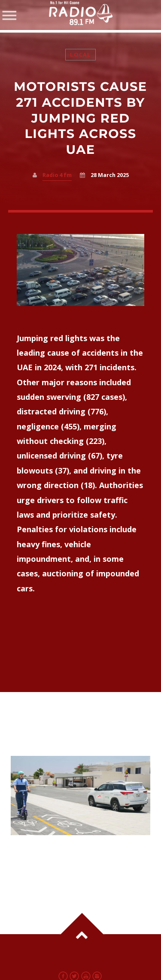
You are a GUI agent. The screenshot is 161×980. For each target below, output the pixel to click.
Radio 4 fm (57, 175)
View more (81, 796)
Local (80, 55)
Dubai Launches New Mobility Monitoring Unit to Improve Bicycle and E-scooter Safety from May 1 (74, 862)
